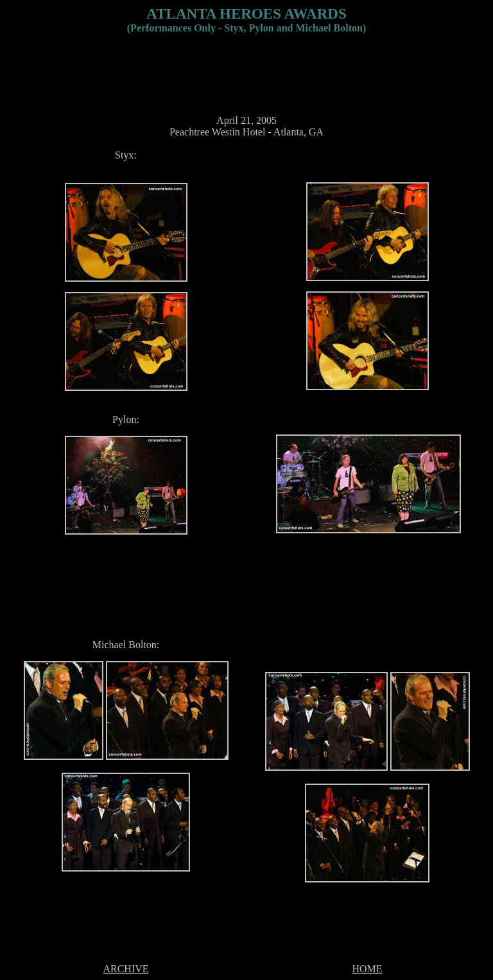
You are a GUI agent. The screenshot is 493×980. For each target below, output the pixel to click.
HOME (367, 969)
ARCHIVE (125, 969)
